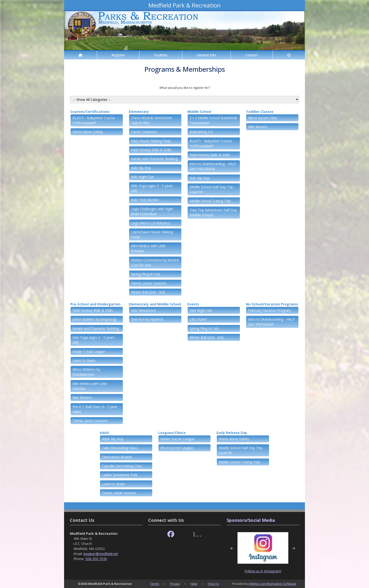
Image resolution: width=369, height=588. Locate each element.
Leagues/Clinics (172, 433)
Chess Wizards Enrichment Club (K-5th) (152, 120)
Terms (155, 584)
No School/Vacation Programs (272, 304)
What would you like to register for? (184, 88)
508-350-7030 (96, 559)
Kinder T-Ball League (89, 352)
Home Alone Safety (88, 132)
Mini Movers (258, 127)
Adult (104, 433)
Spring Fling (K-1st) (146, 274)
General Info (206, 55)
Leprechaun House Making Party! (152, 234)
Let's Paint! (198, 319)
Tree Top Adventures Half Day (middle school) (213, 213)
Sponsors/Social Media (251, 520)
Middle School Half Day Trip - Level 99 (212, 189)
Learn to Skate (84, 360)
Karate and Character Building (154, 159)
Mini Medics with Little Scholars (148, 248)
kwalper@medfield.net (101, 554)
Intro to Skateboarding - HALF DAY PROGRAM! (213, 166)
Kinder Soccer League (177, 439)
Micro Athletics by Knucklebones (86, 372)
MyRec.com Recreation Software (273, 584)
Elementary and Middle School (155, 304)
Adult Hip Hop (113, 439)
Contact (252, 55)
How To (214, 584)
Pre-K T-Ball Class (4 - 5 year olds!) (95, 409)
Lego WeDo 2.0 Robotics (151, 223)
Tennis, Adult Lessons (119, 493)
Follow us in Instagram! (263, 571)
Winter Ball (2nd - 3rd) (148, 292)
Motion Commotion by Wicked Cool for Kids (155, 263)
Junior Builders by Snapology (95, 319)
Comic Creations (144, 132)
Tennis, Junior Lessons (149, 283)
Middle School (199, 112)
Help (194, 584)
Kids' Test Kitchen (145, 200)
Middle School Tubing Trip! (210, 201)
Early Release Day (232, 433)
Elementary (139, 112)
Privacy (175, 584)
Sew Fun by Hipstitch (147, 319)
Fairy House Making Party (151, 141)
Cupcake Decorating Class (122, 466)
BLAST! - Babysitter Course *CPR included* (94, 120)
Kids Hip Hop (141, 168)
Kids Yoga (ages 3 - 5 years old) (152, 188)
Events (193, 304)
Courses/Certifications (90, 112)
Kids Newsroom (144, 310)
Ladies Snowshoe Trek (120, 475)
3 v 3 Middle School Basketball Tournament (213, 120)
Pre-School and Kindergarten (95, 304)
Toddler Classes (260, 112)
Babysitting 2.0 (201, 132)
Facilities (161, 55)
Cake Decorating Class (119, 448)
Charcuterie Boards (117, 457)
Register (118, 55)
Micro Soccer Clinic (263, 118)
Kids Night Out (142, 177)
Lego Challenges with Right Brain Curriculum (152, 211)
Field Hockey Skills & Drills (151, 150)
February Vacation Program (270, 310)
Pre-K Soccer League (177, 448)
